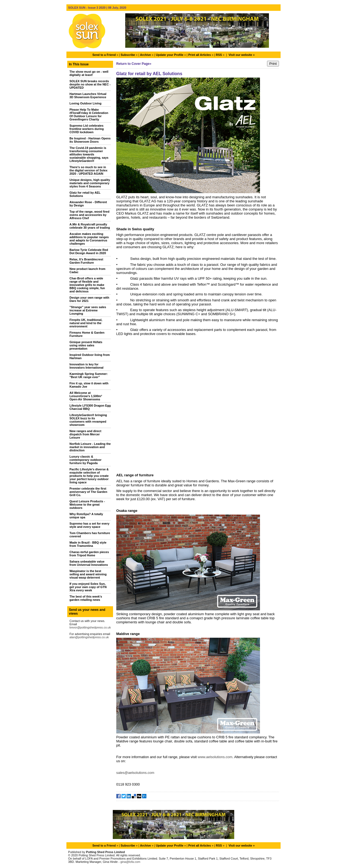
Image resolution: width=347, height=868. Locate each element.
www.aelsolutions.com (215, 757)
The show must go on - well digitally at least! (89, 73)
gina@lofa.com (130, 862)
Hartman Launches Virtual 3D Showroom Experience (88, 95)
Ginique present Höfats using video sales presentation (86, 345)
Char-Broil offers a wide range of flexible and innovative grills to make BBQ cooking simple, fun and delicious (87, 285)
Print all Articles (200, 55)
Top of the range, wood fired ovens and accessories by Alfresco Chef (89, 215)
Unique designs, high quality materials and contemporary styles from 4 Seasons (90, 183)
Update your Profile (170, 55)
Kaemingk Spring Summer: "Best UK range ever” (89, 375)
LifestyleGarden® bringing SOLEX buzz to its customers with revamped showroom (88, 420)
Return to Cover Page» (134, 64)
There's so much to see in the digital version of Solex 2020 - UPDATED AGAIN (88, 170)
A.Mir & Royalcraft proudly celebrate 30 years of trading (90, 226)
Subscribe (128, 55)
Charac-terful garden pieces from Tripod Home (89, 554)
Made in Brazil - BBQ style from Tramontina (88, 544)
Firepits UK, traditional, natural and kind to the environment (86, 323)
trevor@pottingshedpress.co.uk (90, 627)
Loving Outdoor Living (85, 103)
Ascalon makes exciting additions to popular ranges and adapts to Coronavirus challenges (89, 239)
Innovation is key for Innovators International (86, 366)
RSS (219, 55)
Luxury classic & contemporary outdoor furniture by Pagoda (85, 460)
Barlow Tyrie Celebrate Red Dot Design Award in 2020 (89, 251)
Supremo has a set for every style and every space (89, 525)
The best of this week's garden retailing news (86, 598)
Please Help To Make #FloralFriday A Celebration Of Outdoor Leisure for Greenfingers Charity (89, 114)
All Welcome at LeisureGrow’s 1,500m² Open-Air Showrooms (86, 396)
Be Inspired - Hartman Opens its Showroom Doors (90, 140)
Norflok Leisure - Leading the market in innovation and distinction (90, 447)
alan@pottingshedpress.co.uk (89, 637)
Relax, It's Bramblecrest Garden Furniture (86, 261)
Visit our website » (242, 55)
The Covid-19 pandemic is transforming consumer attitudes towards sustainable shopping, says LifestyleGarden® (89, 154)
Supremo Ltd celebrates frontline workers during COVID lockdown (87, 129)
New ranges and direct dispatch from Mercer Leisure (85, 434)
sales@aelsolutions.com (135, 773)
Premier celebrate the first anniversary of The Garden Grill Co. (88, 492)
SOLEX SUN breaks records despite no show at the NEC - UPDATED (90, 84)
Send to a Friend (104, 55)
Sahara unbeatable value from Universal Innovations (89, 563)
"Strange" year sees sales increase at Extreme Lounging (88, 310)
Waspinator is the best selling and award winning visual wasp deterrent (88, 574)
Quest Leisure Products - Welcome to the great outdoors (87, 505)
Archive (145, 55)
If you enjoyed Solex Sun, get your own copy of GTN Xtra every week (88, 587)
